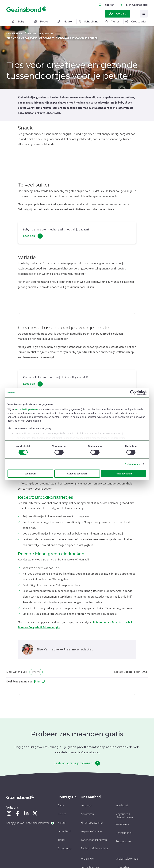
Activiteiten (87, 814)
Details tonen (132, 464)
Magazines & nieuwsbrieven (124, 816)
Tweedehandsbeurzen (94, 840)
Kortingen (87, 805)
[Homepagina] (26, 9)
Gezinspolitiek (124, 833)
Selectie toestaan (77, 474)
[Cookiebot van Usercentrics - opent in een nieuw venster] (133, 393)
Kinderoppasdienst (92, 823)
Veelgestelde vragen (128, 859)
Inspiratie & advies (40, 34)
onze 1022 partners (27, 409)
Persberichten (124, 841)
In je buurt (122, 805)
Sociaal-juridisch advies (94, 848)
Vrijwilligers (122, 824)
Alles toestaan (124, 474)
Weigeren (30, 474)
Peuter (36, 672)
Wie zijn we (87, 859)
